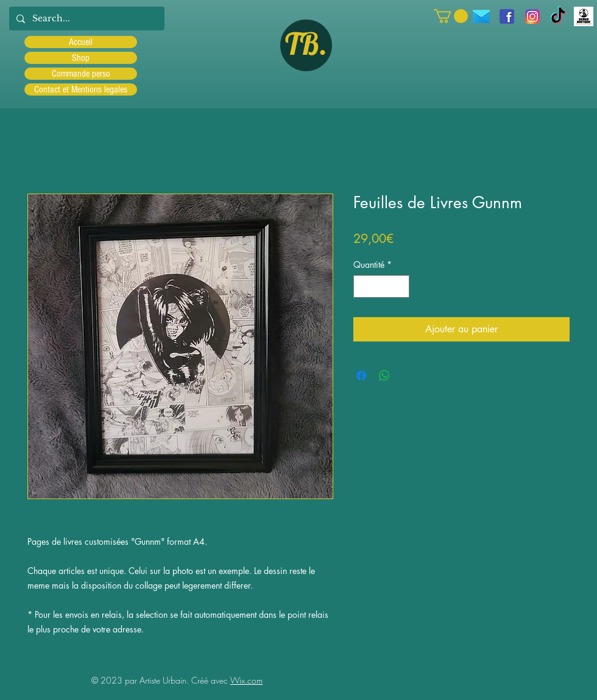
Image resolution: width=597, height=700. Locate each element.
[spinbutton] (381, 286)
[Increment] (400, 286)
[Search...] (86, 19)
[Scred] (584, 16)
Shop (81, 58)
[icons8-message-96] (481, 16)
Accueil (81, 42)
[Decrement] (363, 286)
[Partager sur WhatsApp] (384, 376)
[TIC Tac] (558, 16)
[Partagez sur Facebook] (361, 376)
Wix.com (246, 680)
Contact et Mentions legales (81, 89)
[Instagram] (532, 16)
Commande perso (81, 74)
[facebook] (507, 16)
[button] (451, 16)
